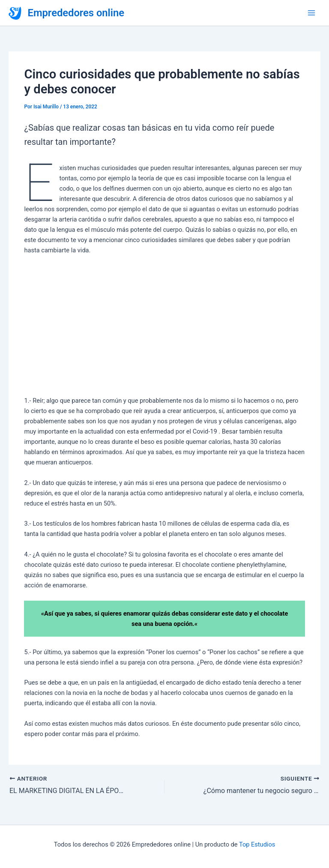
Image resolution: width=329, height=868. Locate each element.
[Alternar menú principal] (311, 13)
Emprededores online (76, 13)
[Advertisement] (164, 326)
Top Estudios (257, 844)
